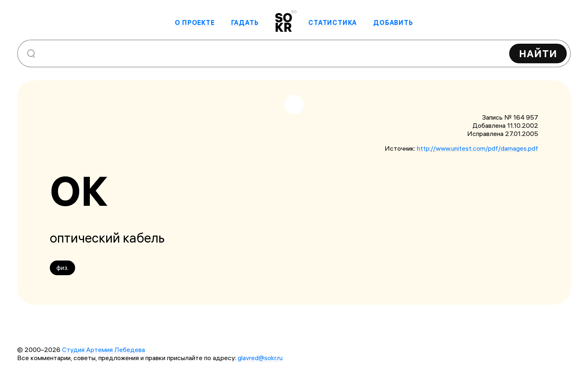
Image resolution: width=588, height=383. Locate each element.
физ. (62, 267)
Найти (538, 53)
